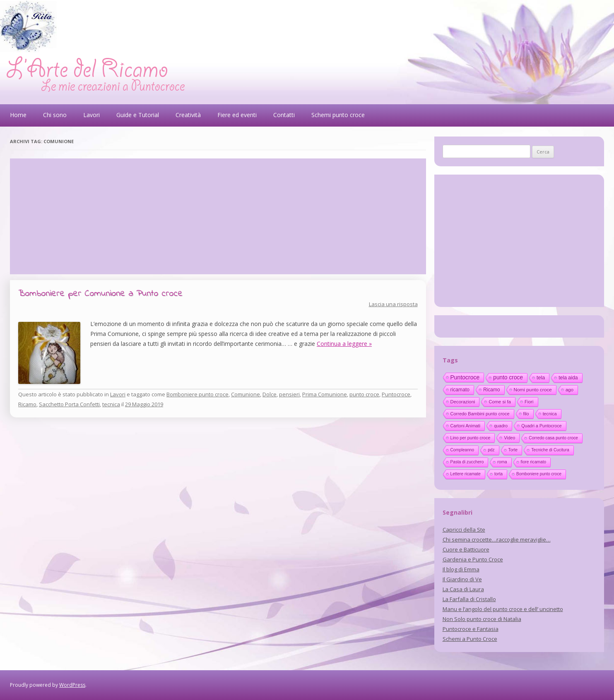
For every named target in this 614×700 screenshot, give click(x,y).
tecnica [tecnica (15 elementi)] (550, 414)
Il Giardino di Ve (462, 579)
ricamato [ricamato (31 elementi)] (460, 390)
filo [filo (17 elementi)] (526, 414)
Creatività (188, 115)
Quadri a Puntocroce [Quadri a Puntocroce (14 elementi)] (541, 426)
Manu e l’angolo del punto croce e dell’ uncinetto (503, 609)
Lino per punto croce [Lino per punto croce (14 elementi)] (471, 438)
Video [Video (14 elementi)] (509, 438)
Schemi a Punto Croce (470, 639)
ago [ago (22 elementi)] (569, 390)
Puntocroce (396, 394)
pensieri (289, 394)
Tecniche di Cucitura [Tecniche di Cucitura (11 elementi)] (550, 450)
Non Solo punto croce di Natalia (482, 619)
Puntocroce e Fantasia (471, 629)
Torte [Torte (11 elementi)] (513, 450)
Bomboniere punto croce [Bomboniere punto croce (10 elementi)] (539, 474)
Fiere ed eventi (237, 115)
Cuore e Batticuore (466, 549)
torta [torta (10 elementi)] (498, 474)
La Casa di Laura (463, 589)
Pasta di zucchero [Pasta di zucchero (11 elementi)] (467, 462)
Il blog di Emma (461, 569)
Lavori (91, 115)
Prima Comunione (325, 394)
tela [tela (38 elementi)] (541, 378)
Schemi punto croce (338, 115)
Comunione (246, 394)
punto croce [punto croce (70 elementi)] (508, 378)
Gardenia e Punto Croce (473, 559)
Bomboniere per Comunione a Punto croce (100, 294)
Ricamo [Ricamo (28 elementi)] (491, 390)
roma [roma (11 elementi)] (502, 462)
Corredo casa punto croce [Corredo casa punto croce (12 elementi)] (553, 438)
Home (18, 115)
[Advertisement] (218, 216)
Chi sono (55, 115)
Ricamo (27, 404)
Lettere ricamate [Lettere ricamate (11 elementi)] (466, 474)
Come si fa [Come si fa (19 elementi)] (500, 402)
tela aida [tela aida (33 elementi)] (568, 378)
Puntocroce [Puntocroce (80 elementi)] (465, 377)
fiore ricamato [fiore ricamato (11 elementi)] (534, 462)
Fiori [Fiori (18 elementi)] (529, 402)
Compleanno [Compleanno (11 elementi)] (462, 450)
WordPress (72, 685)
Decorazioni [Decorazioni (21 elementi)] (463, 402)
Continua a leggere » (344, 344)
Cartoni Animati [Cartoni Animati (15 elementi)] (466, 426)
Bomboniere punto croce (197, 394)
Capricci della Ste (464, 530)
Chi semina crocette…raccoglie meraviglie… (497, 539)
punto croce (364, 394)
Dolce (270, 394)
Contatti (284, 115)
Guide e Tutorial (138, 115)
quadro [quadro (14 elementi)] (501, 426)
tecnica (111, 404)
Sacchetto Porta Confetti (69, 404)
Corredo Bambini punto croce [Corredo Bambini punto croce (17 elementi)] (480, 414)
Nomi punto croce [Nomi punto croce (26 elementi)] (533, 390)
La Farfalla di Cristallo (469, 599)
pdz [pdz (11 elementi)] (491, 450)
